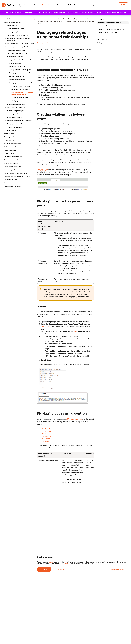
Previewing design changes (15, 111)
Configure (60, 569)
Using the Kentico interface (13, 22)
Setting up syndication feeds (21, 89)
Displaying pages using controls (108, 32)
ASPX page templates (74, 419)
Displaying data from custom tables (20, 73)
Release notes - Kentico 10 (12, 186)
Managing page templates (15, 57)
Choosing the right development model (19, 32)
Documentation (48, 5)
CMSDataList (46, 434)
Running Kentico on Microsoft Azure (15, 173)
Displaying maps (17, 101)
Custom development (11, 160)
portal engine (44, 211)
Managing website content (12, 143)
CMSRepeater (46, 436)
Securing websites (10, 137)
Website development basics (15, 29)
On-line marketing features (13, 166)
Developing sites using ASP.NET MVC (18, 50)
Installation (8, 19)
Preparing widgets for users (15, 117)
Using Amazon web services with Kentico (17, 176)
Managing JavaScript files (15, 124)
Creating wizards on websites (21, 86)
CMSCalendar (46, 429)
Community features (11, 170)
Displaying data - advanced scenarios (21, 83)
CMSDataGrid (46, 431)
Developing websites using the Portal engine (20, 43)
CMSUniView (46, 439)
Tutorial (61, 5)
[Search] (104, 5)
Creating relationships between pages (109, 26)
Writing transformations (17, 76)
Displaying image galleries (20, 98)
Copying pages (42, 170)
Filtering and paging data (17, 80)
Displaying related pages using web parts (110, 29)
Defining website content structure (18, 35)
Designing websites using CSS (16, 107)
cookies (51, 562)
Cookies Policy (65, 564)
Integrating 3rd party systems (14, 157)
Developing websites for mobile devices (19, 114)
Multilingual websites (11, 147)
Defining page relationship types (110, 23)
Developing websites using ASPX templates (20, 47)
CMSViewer (45, 441)
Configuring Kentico (10, 130)
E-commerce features (11, 163)
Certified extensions (10, 180)
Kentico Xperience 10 (29, 5)
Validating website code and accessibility (19, 121)
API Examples (73, 5)
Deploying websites (10, 140)
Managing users (9, 134)
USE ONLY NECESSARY (118, 569)
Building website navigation (18, 66)
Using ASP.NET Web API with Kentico (18, 53)
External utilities (9, 153)
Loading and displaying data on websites (20, 60)
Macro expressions (10, 150)
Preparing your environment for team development (18, 39)
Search (123, 5)
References (8, 183)
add (75, 331)
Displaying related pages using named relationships (22, 93)
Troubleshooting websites (14, 127)
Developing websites (10, 25)
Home (39, 19)
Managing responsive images (16, 104)
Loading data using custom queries (20, 70)
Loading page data (15, 63)
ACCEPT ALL (44, 569)
